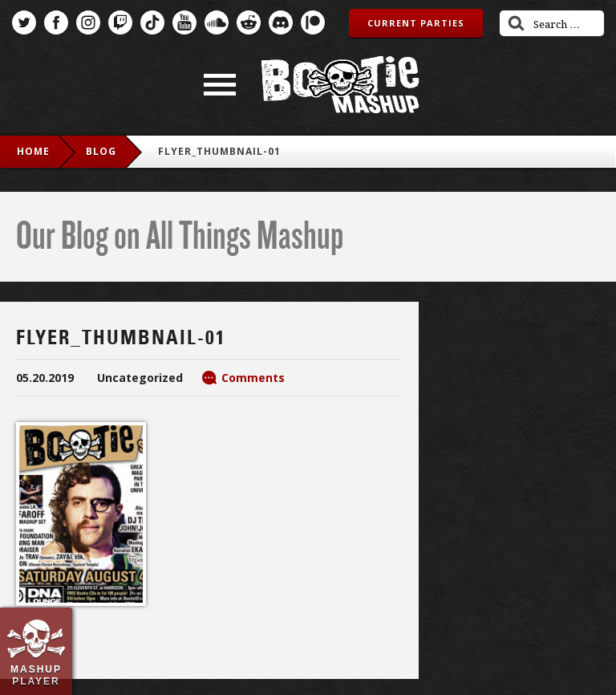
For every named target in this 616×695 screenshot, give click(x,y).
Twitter (24, 22)
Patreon (313, 22)
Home (33, 151)
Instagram (88, 22)
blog (101, 151)
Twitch (120, 22)
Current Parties (416, 23)
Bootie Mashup (340, 85)
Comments (253, 378)
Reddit (249, 22)
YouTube (184, 22)
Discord (281, 22)
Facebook (56, 22)
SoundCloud (217, 22)
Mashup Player (36, 675)
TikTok (152, 22)
